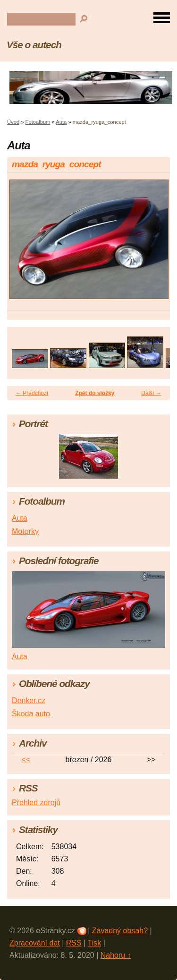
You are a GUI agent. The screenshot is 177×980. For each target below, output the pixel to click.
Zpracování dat (35, 943)
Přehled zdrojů (36, 803)
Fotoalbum (38, 122)
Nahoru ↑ (116, 955)
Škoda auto (31, 714)
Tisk (94, 943)
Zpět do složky (95, 393)
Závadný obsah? (120, 931)
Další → (151, 393)
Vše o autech (34, 45)
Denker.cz (29, 701)
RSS (74, 943)
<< (26, 760)
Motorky (25, 531)
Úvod (13, 122)
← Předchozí (32, 393)
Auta (61, 122)
